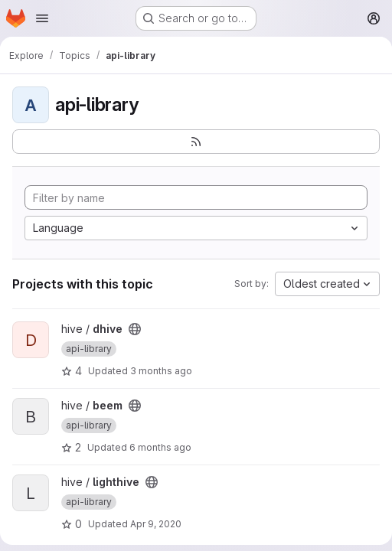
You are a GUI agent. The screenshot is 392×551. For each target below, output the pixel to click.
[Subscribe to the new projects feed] (196, 142)
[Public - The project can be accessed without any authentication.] (135, 329)
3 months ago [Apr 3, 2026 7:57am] (161, 371)
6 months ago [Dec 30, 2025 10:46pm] (160, 447)
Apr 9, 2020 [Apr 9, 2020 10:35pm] (156, 524)
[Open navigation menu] (42, 18)
